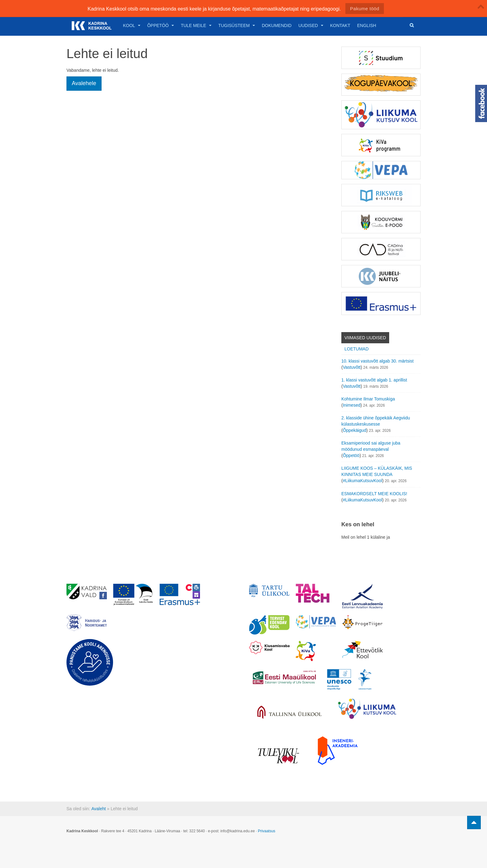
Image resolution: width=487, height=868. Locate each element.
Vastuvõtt (352, 367)
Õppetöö (161, 25)
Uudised (311, 25)
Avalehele (84, 83)
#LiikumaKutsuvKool (363, 481)
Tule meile (196, 25)
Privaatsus (266, 831)
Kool (132, 25)
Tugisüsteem (237, 25)
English (367, 25)
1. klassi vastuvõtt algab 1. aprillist (374, 380)
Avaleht (98, 809)
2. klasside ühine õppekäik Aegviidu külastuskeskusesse (376, 421)
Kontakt (340, 25)
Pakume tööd (365, 9)
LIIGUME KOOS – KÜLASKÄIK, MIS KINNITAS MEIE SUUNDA (377, 471)
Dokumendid (277, 25)
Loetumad (357, 349)
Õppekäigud (355, 430)
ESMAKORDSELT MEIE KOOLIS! (374, 494)
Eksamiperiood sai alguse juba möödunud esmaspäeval (371, 446)
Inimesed (352, 405)
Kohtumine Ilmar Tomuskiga (368, 399)
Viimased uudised (365, 338)
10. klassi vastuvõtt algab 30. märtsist (378, 361)
